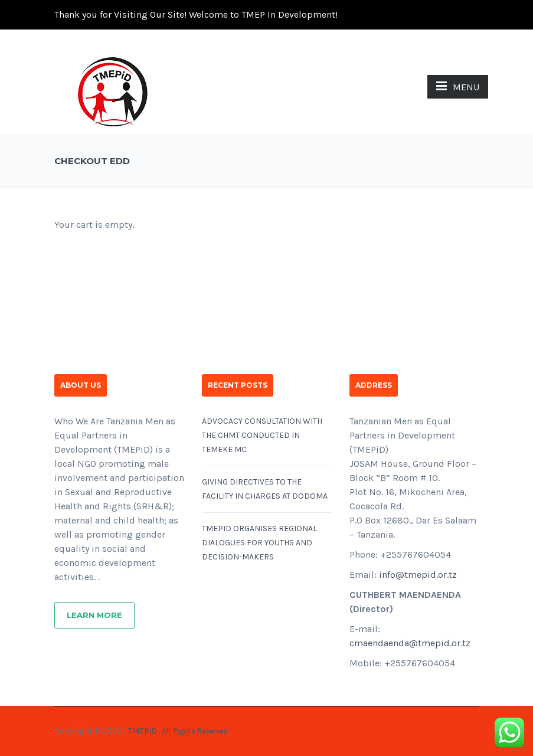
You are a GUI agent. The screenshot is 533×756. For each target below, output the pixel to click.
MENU (458, 86)
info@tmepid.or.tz (418, 575)
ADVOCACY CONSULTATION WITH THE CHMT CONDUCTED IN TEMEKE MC (262, 435)
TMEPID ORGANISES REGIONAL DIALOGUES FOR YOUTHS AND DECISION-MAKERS (259, 543)
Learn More (94, 615)
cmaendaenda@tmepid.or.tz (410, 643)
